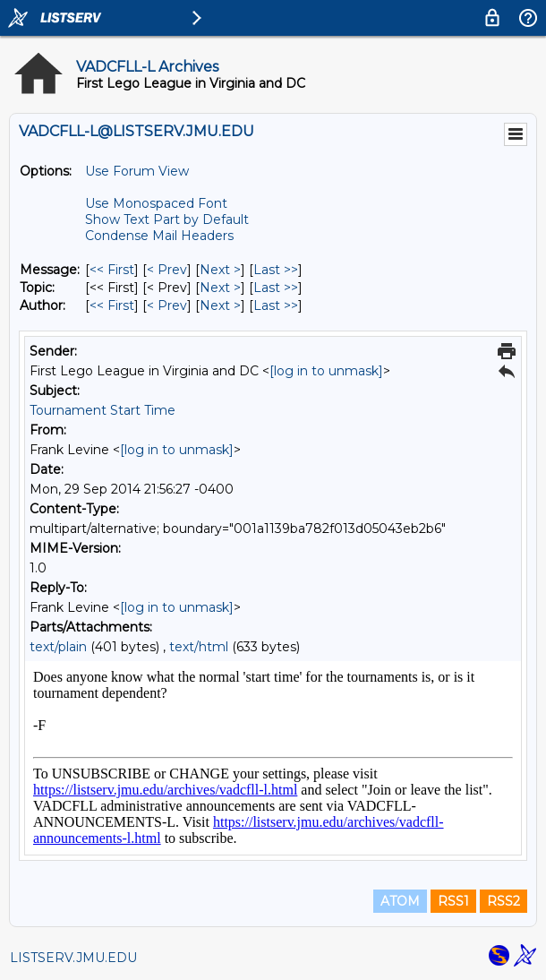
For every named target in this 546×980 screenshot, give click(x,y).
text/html (199, 647)
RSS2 (503, 901)
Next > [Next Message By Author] (220, 305)
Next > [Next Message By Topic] (220, 288)
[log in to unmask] (326, 371)
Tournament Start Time (102, 410)
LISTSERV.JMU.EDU (73, 958)
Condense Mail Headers (159, 236)
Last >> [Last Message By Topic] (276, 288)
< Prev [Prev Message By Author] (167, 305)
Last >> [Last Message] (276, 270)
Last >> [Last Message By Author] (276, 305)
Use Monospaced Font (156, 203)
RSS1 (453, 901)
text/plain (58, 647)
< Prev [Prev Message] (167, 270)
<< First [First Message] (112, 270)
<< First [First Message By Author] (112, 305)
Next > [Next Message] (220, 270)
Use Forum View (137, 171)
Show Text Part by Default (167, 219)
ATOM (400, 901)
